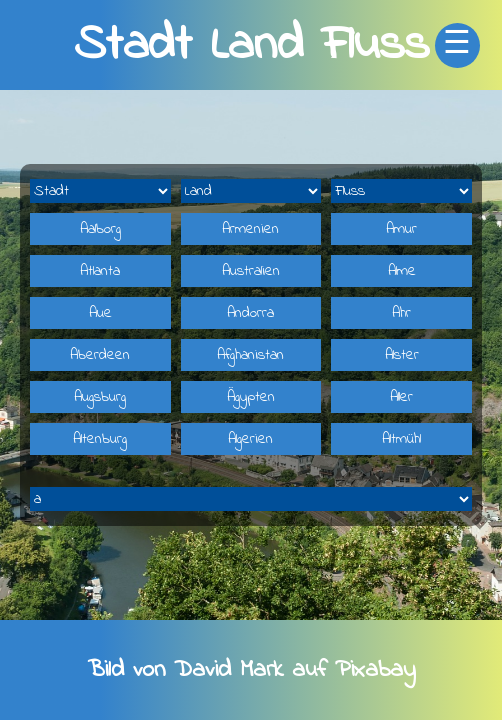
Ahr (401, 313)
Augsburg (100, 397)
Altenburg (100, 439)
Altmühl (401, 439)
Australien (251, 271)
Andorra (250, 313)
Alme (402, 271)
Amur (401, 229)
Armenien (250, 229)
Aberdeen (100, 355)
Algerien (250, 439)
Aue (100, 313)
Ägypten (251, 397)
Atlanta (100, 271)
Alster (402, 355)
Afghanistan (250, 355)
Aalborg (100, 229)
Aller (401, 397)
